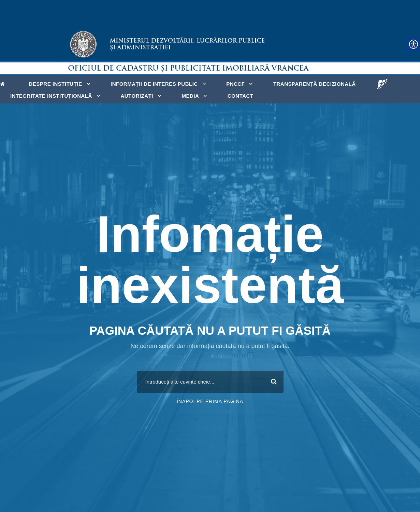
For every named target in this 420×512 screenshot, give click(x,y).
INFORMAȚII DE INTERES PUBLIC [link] (154, 84)
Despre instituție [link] (56, 84)
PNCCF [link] (235, 84)
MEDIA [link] (191, 96)
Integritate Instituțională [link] (51, 96)
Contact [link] (241, 96)
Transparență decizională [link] (315, 84)
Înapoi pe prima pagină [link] (210, 401)
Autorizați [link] (137, 96)
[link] (4, 83)
